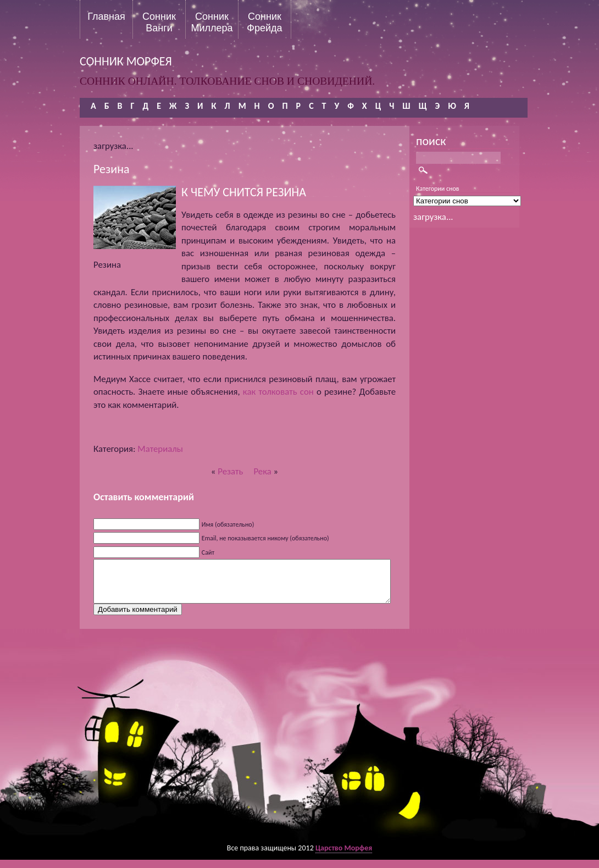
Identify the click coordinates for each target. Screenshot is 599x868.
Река (262, 471)
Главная (106, 16)
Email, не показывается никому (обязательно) (265, 538)
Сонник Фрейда (264, 22)
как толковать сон (278, 392)
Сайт (208, 552)
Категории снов (438, 189)
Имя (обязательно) (228, 524)
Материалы (160, 449)
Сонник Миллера (212, 22)
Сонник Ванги (159, 22)
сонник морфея (126, 61)
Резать (230, 471)
